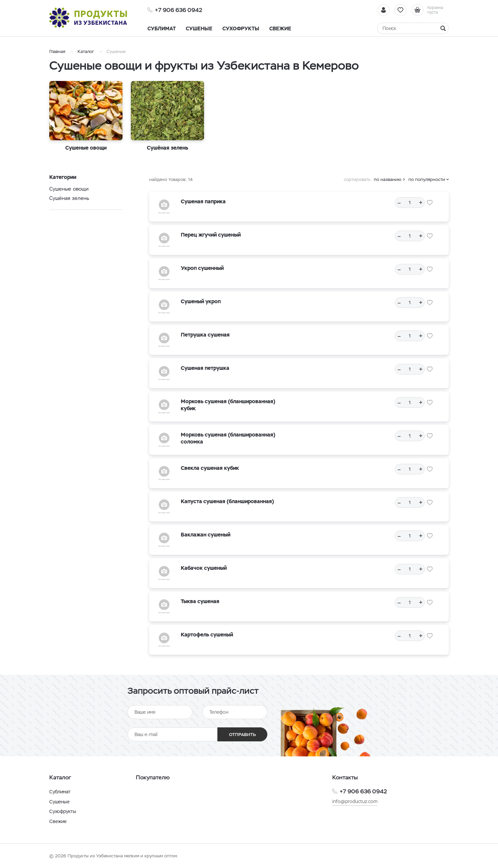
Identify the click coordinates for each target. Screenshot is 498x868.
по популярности (427, 179)
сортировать (357, 179)
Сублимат (60, 792)
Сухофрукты (63, 811)
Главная (57, 51)
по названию (388, 179)
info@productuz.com (355, 801)
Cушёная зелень (69, 198)
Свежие (58, 821)
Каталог (86, 51)
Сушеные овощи (69, 189)
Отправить (243, 735)
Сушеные (59, 802)
